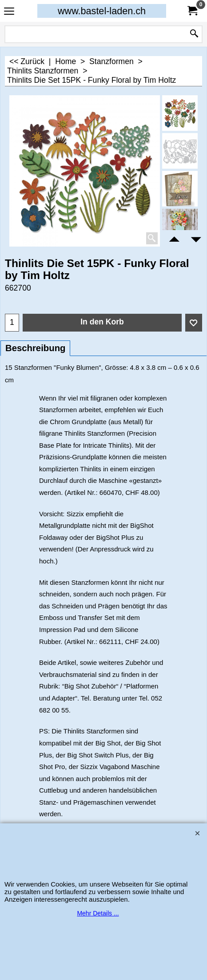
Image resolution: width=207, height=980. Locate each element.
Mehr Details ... (98, 913)
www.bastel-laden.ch (102, 11)
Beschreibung (35, 348)
